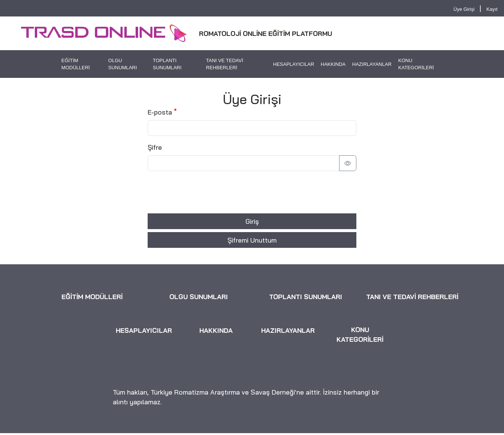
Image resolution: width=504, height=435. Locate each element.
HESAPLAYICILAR (294, 64)
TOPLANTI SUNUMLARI (167, 64)
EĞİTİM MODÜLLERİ (76, 64)
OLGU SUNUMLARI (123, 64)
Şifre (155, 147)
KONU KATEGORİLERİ (416, 64)
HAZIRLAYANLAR (372, 64)
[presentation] (205, 192)
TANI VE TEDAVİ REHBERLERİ (225, 64)
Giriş (252, 221)
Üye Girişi (464, 9)
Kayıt (492, 9)
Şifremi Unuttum (252, 240)
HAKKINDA (333, 64)
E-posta (160, 112)
